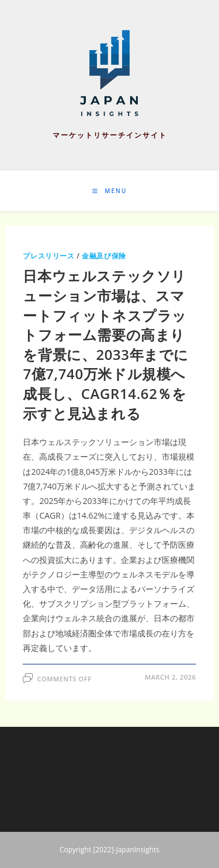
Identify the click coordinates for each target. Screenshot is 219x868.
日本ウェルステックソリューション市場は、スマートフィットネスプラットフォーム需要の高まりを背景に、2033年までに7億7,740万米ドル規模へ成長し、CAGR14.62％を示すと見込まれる (106, 344)
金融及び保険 (104, 256)
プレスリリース (48, 256)
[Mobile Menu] (110, 191)
